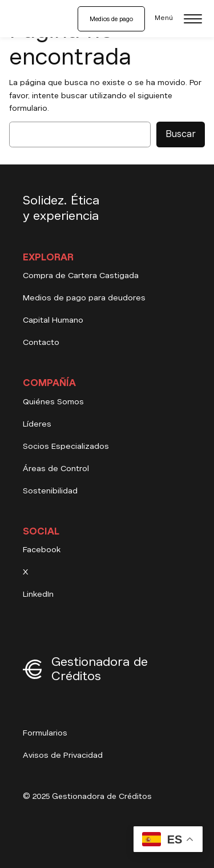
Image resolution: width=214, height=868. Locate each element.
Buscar (181, 134)
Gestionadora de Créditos (100, 669)
